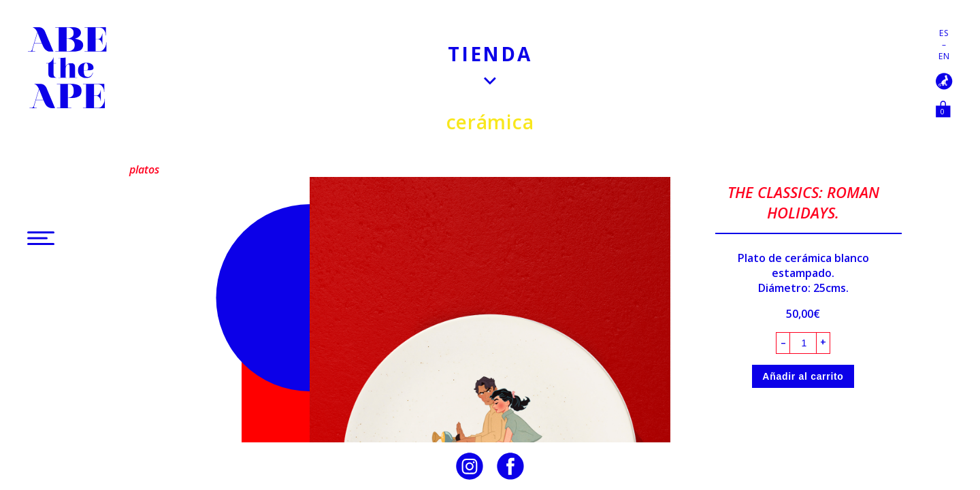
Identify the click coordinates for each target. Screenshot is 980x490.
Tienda (490, 54)
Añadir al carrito (803, 376)
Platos (144, 169)
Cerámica (490, 122)
